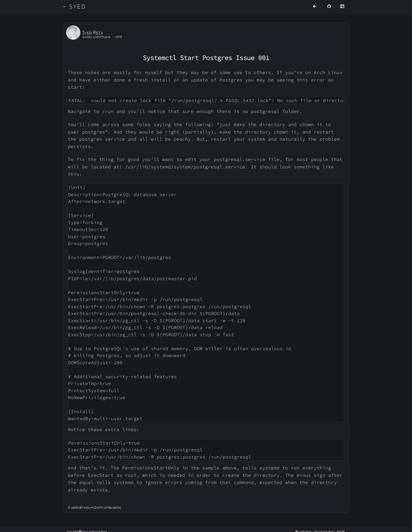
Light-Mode (304, 526)
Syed (75, 6)
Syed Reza (93, 32)
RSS (341, 526)
